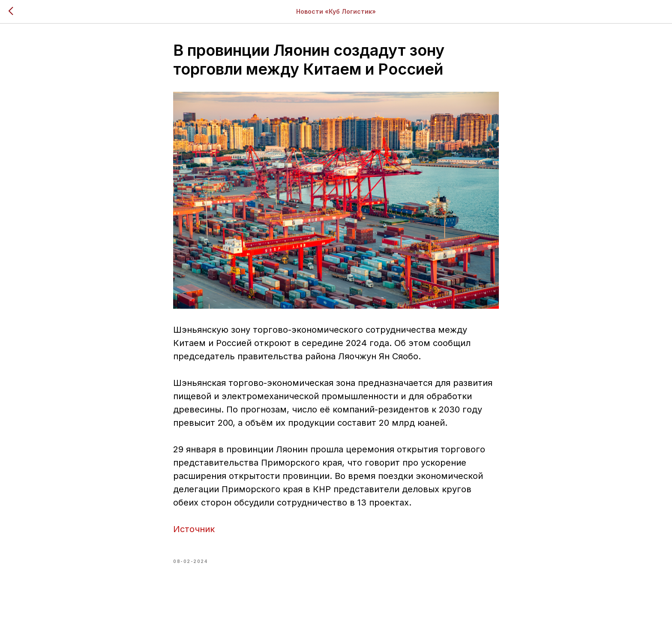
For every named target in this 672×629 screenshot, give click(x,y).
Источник (194, 529)
